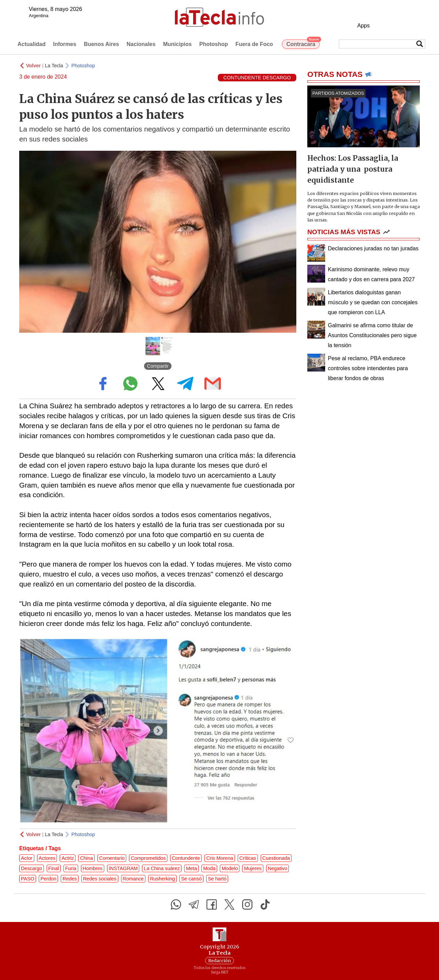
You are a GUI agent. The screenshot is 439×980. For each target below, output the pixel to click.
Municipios (177, 44)
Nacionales (141, 44)
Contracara (303, 43)
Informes (65, 44)
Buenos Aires (101, 44)
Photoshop (214, 44)
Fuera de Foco (254, 44)
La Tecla (54, 66)
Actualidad (32, 44)
